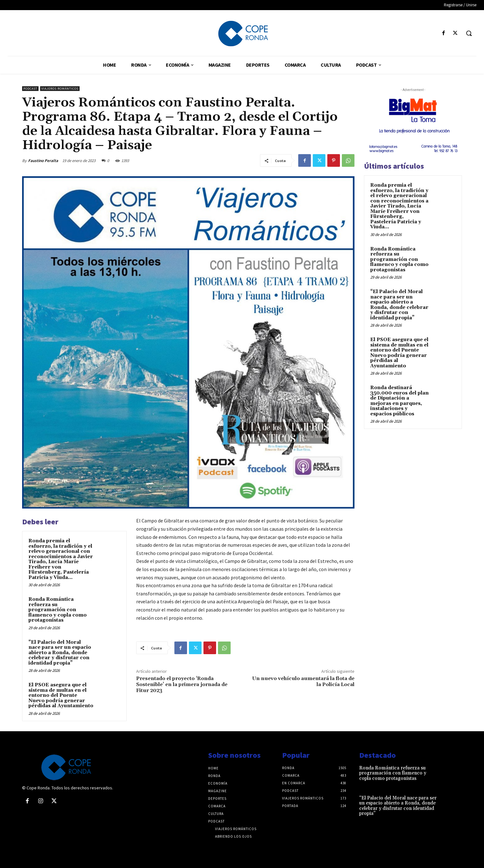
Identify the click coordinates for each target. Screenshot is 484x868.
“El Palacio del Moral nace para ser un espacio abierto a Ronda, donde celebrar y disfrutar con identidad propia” (60, 653)
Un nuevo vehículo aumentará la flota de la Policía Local (303, 681)
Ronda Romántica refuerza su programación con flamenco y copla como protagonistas (57, 610)
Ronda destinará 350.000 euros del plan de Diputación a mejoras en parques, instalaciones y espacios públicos (399, 401)
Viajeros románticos (60, 89)
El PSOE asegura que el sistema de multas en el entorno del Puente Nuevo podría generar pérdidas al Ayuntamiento (61, 695)
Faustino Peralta (43, 161)
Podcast (30, 89)
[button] (469, 33)
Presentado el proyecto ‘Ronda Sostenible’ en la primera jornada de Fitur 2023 (182, 684)
